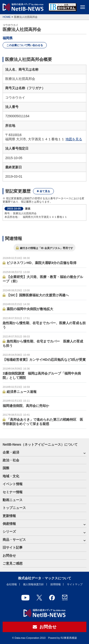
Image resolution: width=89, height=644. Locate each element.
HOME (7, 17)
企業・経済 (11, 452)
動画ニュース (13, 500)
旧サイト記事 (13, 547)
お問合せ (9, 556)
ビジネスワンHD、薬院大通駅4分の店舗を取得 (42, 263)
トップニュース (14, 508)
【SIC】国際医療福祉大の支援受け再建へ (38, 295)
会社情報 (12, 584)
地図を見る (74, 139)
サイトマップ (75, 584)
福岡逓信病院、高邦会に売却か (26, 406)
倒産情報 (9, 524)
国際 (6, 468)
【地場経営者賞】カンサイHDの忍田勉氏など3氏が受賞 (44, 360)
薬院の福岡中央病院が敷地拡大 (30, 309)
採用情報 (56, 584)
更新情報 (9, 516)
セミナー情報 (13, 492)
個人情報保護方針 (33, 584)
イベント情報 (13, 484)
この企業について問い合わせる (25, 45)
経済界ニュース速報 (22, 392)
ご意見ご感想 (13, 563)
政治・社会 (11, 460)
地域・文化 (11, 476)
